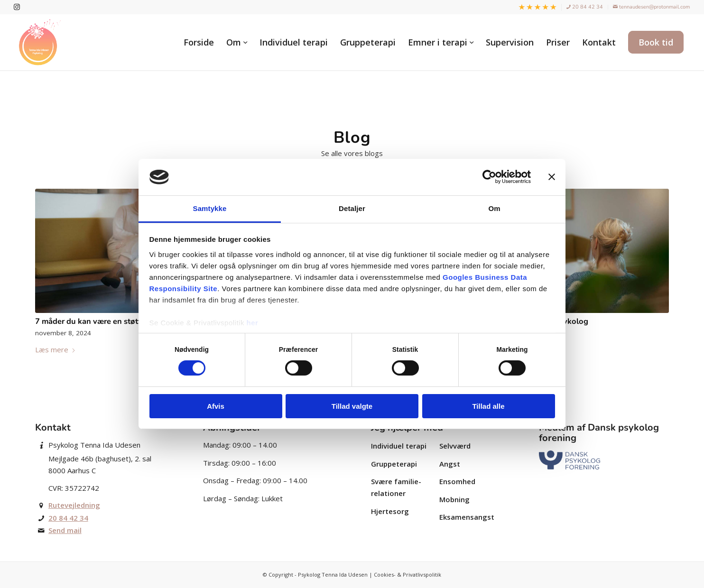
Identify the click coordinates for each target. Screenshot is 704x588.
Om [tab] (494, 208)
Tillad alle (488, 406)
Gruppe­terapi (394, 464)
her (253, 323)
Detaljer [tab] (352, 208)
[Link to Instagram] (17, 7)
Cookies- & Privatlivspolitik (408, 574)
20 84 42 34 (585, 7)
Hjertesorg (390, 511)
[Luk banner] (552, 177)
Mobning (454, 499)
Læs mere (56, 349)
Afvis (216, 406)
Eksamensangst (467, 517)
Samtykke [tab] (210, 208)
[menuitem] (538, 8)
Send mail (65, 530)
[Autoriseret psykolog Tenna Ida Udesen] (40, 42)
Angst (450, 464)
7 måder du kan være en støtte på (96, 321)
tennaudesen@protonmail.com (651, 7)
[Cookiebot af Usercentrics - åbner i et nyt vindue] (489, 177)
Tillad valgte (352, 406)
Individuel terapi (399, 446)
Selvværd (455, 446)
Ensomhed (457, 481)
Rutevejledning (74, 505)
